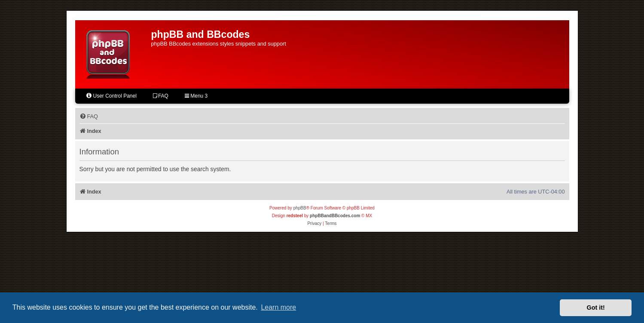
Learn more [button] (278, 307)
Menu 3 (196, 96)
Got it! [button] (596, 308)
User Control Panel (111, 96)
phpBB (300, 208)
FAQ (161, 96)
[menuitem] (89, 117)
